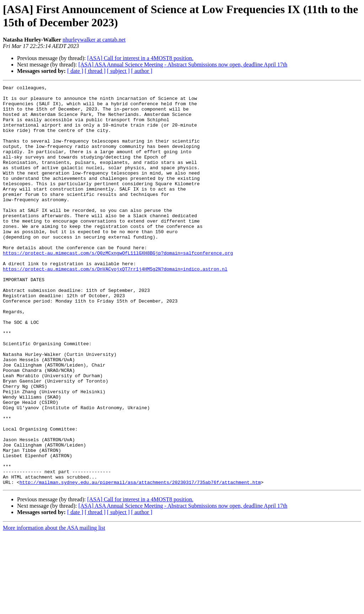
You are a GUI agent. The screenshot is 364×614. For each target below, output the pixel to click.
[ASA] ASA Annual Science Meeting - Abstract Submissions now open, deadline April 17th (183, 65)
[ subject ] (118, 71)
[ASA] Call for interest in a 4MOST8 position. (140, 58)
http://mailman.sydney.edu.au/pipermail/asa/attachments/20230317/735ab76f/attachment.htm (140, 562)
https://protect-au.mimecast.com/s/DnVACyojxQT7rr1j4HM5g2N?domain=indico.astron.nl (115, 306)
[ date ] (75, 71)
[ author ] (142, 71)
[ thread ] (95, 71)
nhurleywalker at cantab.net (94, 40)
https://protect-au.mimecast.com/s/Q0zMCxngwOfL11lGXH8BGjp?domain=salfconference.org (118, 287)
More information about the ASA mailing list (54, 608)
